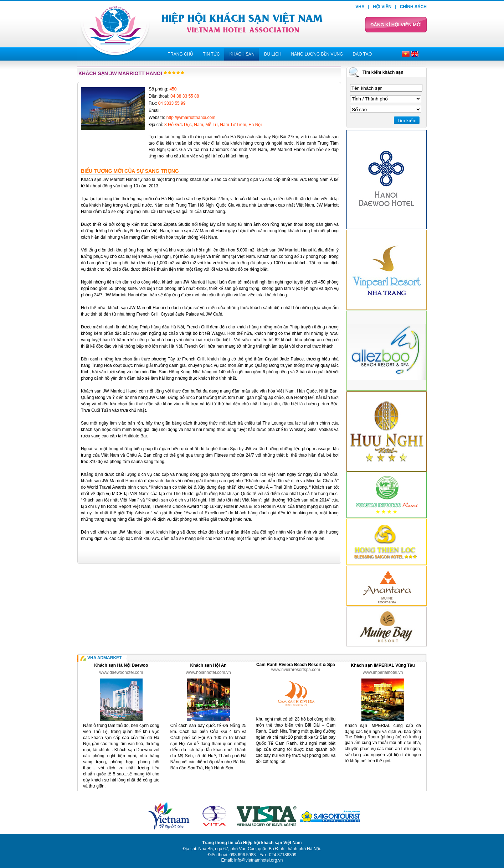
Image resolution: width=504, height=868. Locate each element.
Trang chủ (181, 54)
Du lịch (273, 54)
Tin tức (211, 54)
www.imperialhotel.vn (383, 672)
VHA (360, 7)
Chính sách (413, 7)
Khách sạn (242, 54)
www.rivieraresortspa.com (296, 670)
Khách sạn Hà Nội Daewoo (121, 665)
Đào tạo (362, 54)
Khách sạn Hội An (208, 665)
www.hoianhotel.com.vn (209, 672)
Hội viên (382, 7)
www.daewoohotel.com (121, 672)
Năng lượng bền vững (317, 54)
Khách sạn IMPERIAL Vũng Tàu (383, 665)
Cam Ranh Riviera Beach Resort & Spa (296, 665)
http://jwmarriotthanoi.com (191, 118)
